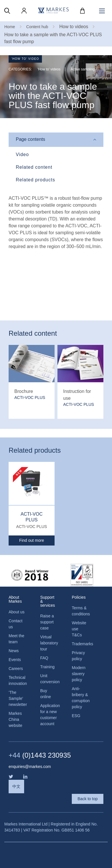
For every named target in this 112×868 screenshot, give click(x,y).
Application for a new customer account (49, 715)
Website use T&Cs (79, 629)
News (14, 651)
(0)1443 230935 (40, 755)
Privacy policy (78, 656)
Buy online (46, 694)
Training (47, 667)
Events (15, 660)
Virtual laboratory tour (49, 643)
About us (17, 612)
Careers (16, 669)
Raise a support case (47, 622)
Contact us (16, 624)
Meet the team (16, 639)
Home (10, 27)
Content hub (37, 27)
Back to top (88, 799)
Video (22, 154)
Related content (34, 167)
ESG (76, 716)
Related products (35, 180)
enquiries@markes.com (30, 767)
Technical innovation (17, 680)
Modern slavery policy (79, 674)
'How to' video (25, 59)
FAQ (44, 658)
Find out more (32, 540)
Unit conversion (49, 679)
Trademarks (80, 644)
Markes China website (15, 719)
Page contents (30, 139)
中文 (16, 786)
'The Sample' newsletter (17, 698)
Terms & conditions (80, 611)
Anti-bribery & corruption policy (80, 698)
